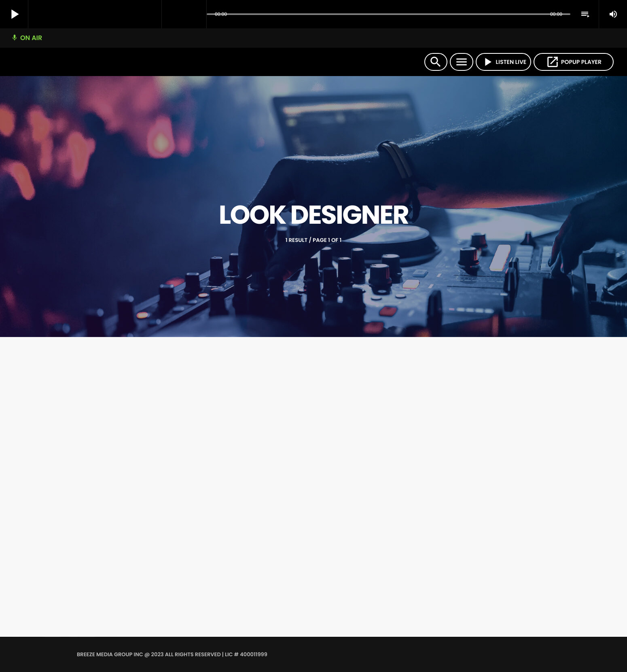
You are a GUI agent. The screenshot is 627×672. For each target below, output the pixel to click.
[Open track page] (198, 15)
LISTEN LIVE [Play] (504, 62)
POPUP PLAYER (574, 62)
